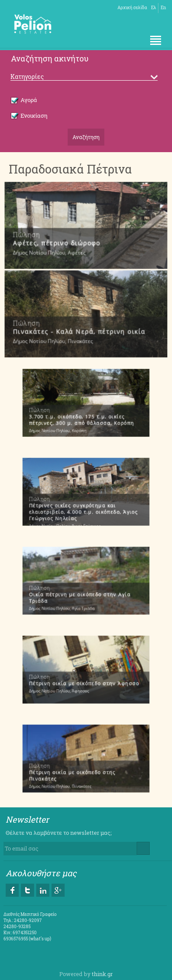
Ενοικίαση (29, 116)
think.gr (102, 974)
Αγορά (24, 100)
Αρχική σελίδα (132, 8)
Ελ (154, 8)
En (163, 8)
